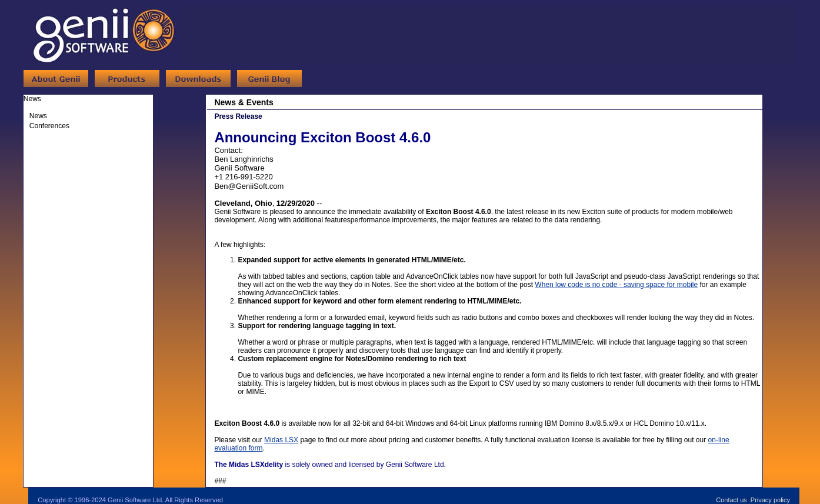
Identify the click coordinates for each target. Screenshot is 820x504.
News (38, 116)
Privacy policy (770, 500)
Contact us (731, 500)
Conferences (49, 126)
